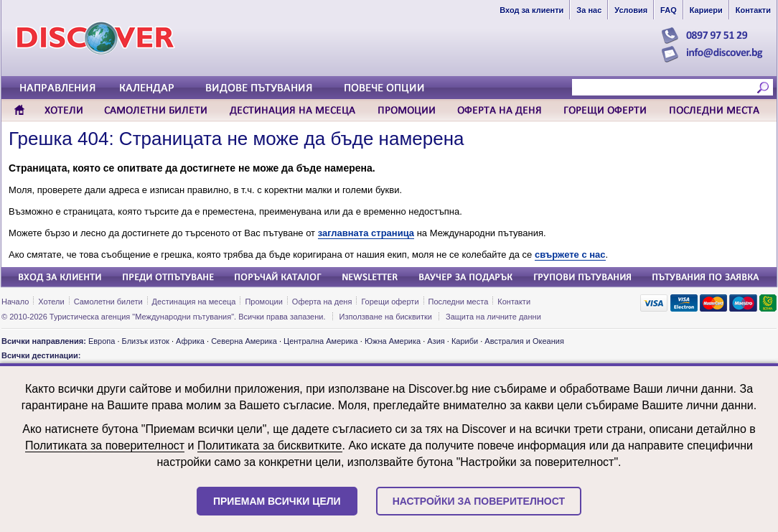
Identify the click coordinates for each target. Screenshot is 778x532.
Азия (436, 341)
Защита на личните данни (493, 317)
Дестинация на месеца (194, 302)
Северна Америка (244, 341)
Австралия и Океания (524, 341)
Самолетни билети (108, 302)
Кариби (465, 341)
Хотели (51, 302)
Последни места (459, 302)
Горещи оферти (390, 302)
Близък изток (146, 341)
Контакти (514, 302)
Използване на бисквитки (386, 317)
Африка (190, 341)
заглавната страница (366, 233)
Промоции (263, 302)
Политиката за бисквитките (270, 445)
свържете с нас (570, 255)
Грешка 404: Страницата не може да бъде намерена (236, 139)
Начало (15, 302)
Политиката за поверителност (105, 445)
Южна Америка (393, 341)
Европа (102, 341)
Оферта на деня (322, 302)
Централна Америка (321, 341)
